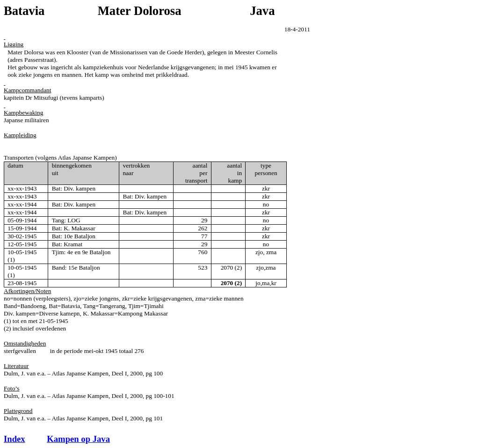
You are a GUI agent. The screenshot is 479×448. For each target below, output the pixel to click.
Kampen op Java (78, 439)
